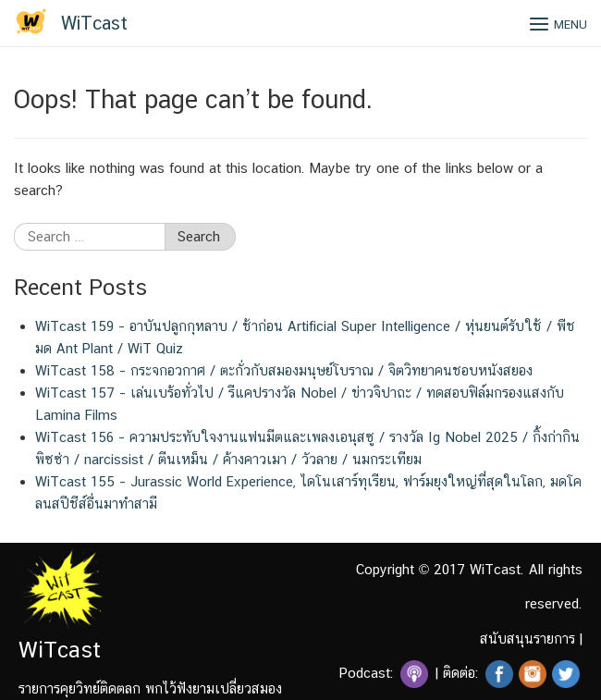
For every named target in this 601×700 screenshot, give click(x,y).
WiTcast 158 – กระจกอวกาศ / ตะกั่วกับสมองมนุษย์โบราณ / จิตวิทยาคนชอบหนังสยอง (284, 370)
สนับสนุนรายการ (527, 639)
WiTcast (94, 23)
